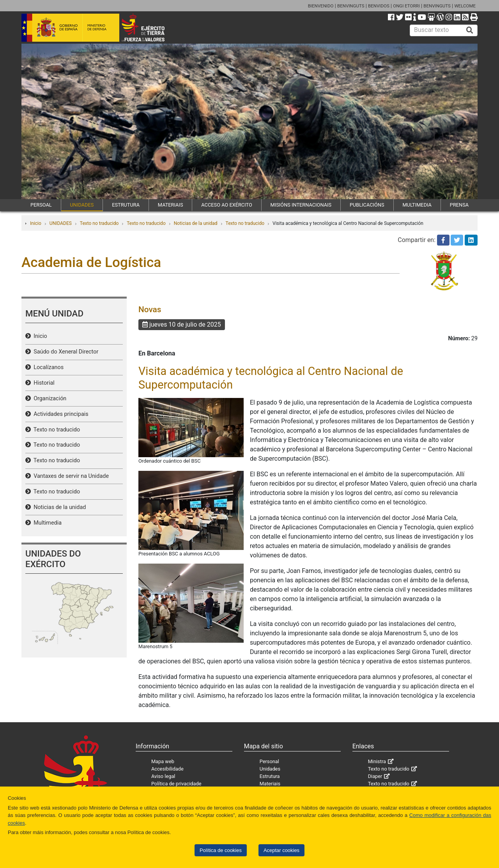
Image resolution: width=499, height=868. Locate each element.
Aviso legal (163, 776)
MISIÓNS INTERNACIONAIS (301, 205)
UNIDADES (82, 205)
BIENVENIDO (321, 6)
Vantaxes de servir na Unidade (70, 476)
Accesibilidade (167, 769)
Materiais (270, 784)
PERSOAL (41, 205)
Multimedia (46, 523)
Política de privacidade (176, 784)
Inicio (36, 223)
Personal (269, 761)
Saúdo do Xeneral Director (65, 352)
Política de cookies (221, 850)
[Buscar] (470, 30)
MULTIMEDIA (417, 205)
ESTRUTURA (126, 205)
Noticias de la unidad (196, 223)
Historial (43, 383)
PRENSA (459, 205)
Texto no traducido (99, 223)
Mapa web (163, 761)
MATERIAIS (171, 205)
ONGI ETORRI (406, 6)
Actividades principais (60, 414)
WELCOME (465, 6)
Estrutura (270, 776)
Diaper (375, 776)
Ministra (377, 761)
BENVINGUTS (351, 6)
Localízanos (47, 367)
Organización (49, 399)
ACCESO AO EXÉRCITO (226, 205)
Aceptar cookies (281, 850)
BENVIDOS (379, 6)
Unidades (270, 769)
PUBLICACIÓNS (367, 205)
